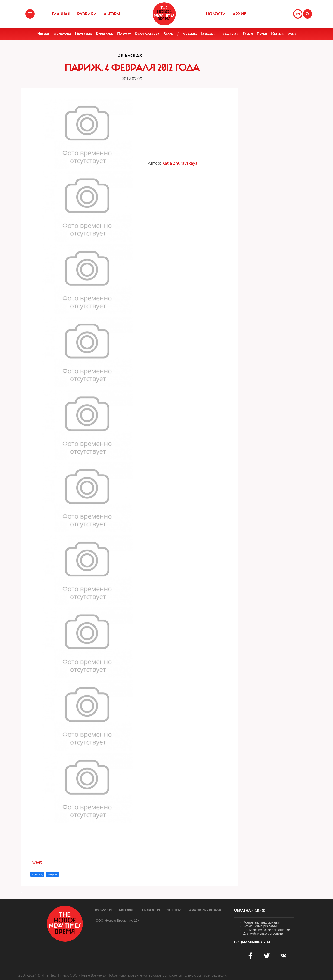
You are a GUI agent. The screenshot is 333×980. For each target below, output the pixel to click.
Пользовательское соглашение (267, 930)
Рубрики (87, 14)
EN (298, 14)
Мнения (174, 910)
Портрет (124, 34)
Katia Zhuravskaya (180, 163)
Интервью (83, 34)
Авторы (112, 14)
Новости (216, 14)
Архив (239, 14)
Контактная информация (262, 922)
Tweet (36, 862)
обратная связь (250, 910)
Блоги (168, 34)
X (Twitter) (37, 875)
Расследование (147, 34)
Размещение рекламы (260, 926)
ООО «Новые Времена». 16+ (118, 921)
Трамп (248, 34)
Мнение (43, 34)
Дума (292, 34)
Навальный (229, 34)
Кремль (277, 34)
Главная (61, 14)
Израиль (208, 34)
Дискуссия (62, 34)
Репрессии (105, 34)
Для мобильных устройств (263, 934)
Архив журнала (205, 910)
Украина (190, 34)
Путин (262, 34)
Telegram (52, 875)
